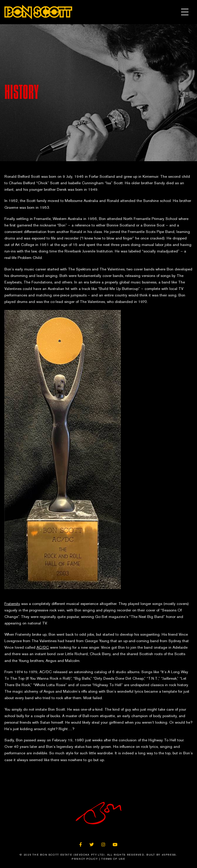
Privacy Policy (85, 859)
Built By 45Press (161, 855)
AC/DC (43, 647)
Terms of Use (113, 859)
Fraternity (12, 604)
